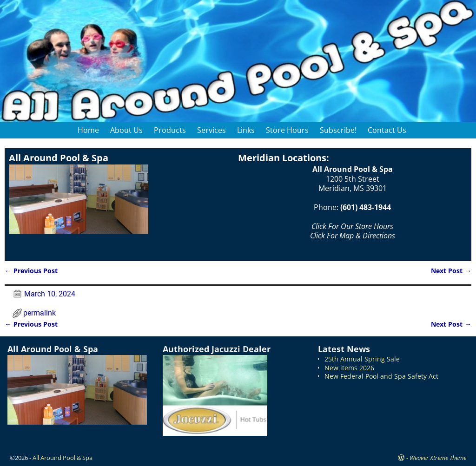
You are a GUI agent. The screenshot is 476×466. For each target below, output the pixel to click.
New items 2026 (349, 368)
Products (170, 130)
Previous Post (31, 271)
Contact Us (387, 130)
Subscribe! (338, 130)
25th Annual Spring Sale (362, 359)
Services (212, 130)
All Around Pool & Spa (63, 458)
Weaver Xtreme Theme (438, 458)
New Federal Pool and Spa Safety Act (381, 376)
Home (88, 130)
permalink (40, 313)
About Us (126, 130)
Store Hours (287, 130)
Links (246, 130)
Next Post (451, 271)
